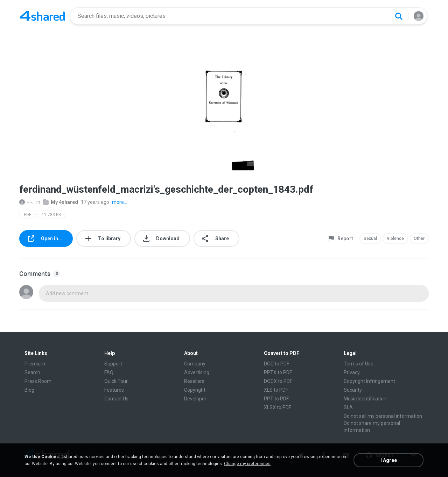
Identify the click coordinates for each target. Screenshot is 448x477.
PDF (27, 215)
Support (113, 364)
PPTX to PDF (278, 372)
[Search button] (399, 16)
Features (114, 390)
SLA (348, 407)
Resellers (194, 381)
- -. (26, 202)
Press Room (38, 381)
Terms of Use (359, 364)
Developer (195, 399)
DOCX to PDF (278, 381)
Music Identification (365, 399)
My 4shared (61, 202)
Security (353, 390)
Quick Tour (116, 381)
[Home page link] (42, 16)
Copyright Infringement (369, 381)
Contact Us (116, 399)
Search (32, 372)
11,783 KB (51, 215)
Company (195, 364)
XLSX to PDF (278, 407)
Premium (35, 364)
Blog (29, 390)
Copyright (195, 390)
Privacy (352, 372)
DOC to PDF (276, 364)
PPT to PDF (276, 399)
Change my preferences (247, 464)
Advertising (197, 372)
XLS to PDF (276, 390)
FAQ (109, 372)
